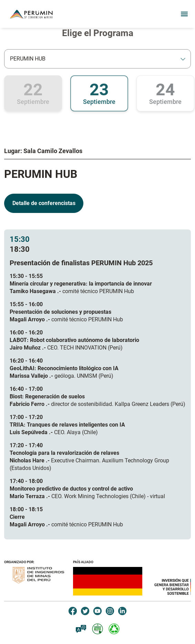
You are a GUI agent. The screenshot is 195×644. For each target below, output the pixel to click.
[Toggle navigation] (182, 14)
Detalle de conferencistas (44, 203)
